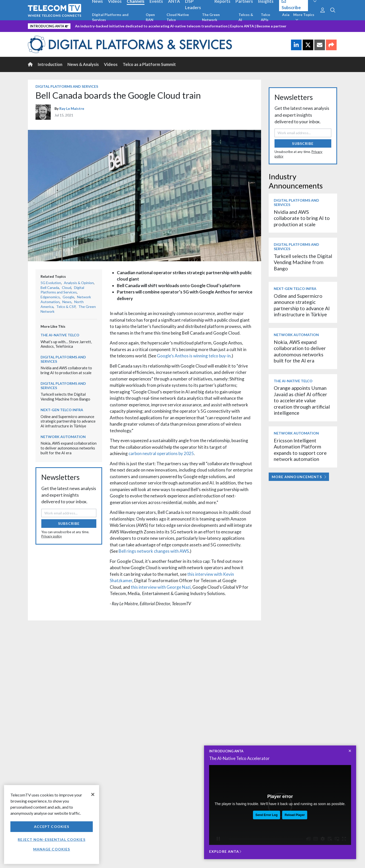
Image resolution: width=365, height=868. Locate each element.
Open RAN (150, 17)
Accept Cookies (52, 827)
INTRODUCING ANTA (226, 751)
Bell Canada (50, 288)
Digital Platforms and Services (110, 17)
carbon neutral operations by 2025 (161, 453)
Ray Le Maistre (72, 108)
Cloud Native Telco (178, 17)
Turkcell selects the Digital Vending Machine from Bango (65, 397)
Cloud (67, 288)
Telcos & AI (246, 17)
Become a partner (271, 26)
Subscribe (69, 523)
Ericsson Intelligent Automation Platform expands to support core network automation (300, 450)
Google (68, 297)
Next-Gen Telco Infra (62, 410)
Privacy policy (52, 536)
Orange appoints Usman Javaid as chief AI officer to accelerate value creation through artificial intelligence (302, 400)
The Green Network (211, 17)
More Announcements (299, 477)
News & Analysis (83, 64)
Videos (111, 64)
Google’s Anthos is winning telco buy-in (194, 356)
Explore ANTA (242, 26)
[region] (52, 824)
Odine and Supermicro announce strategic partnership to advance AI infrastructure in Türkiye (68, 421)
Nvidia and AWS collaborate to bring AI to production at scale (66, 370)
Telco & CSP (66, 307)
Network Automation (63, 437)
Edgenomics (50, 297)
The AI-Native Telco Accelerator (239, 758)
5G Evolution (51, 283)
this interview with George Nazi (161, 587)
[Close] (93, 794)
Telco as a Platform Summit (149, 64)
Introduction (50, 64)
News (67, 302)
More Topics (304, 17)
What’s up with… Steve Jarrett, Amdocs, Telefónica (66, 344)
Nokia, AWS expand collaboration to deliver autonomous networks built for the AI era (69, 448)
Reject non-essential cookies (51, 839)
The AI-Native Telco (60, 335)
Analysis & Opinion (79, 283)
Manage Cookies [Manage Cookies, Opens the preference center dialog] (52, 849)
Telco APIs (266, 17)
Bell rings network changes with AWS (154, 551)
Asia (286, 15)
